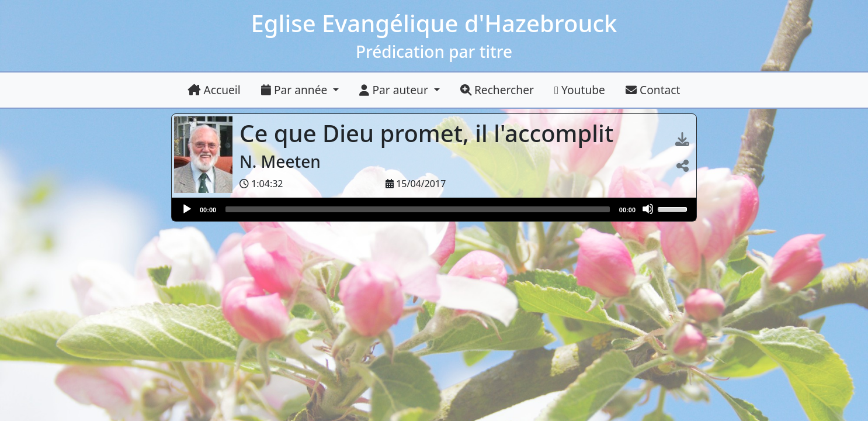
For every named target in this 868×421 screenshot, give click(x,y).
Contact (653, 90)
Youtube (580, 90)
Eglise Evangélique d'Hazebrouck (434, 23)
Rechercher (497, 90)
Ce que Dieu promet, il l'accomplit (430, 133)
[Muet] (648, 209)
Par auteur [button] (395, 90)
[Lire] (186, 209)
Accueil (214, 90)
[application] (434, 209)
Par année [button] (296, 90)
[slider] (418, 209)
